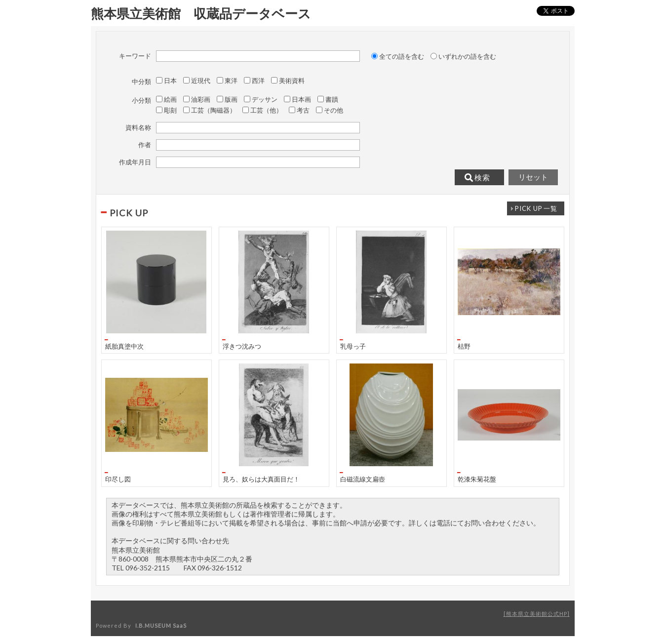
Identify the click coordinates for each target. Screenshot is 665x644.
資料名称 (138, 127)
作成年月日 (135, 162)
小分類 (141, 100)
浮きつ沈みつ (242, 346)
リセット (533, 177)
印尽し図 (118, 479)
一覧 (536, 208)
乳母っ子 (353, 346)
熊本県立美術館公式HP (537, 614)
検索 (477, 178)
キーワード (135, 56)
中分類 (141, 81)
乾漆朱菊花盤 (477, 479)
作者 (145, 145)
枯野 (464, 346)
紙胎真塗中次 (124, 346)
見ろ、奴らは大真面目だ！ (261, 479)
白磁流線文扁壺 (363, 479)
